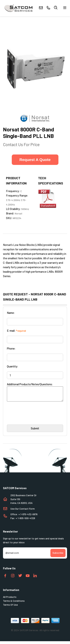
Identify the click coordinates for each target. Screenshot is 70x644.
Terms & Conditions (14, 604)
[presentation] (35, 417)
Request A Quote (35, 160)
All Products (10, 600)
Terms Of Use (10, 608)
